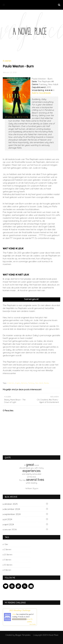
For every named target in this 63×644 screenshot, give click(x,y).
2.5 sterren (8, 555)
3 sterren (8, 560)
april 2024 (26, 524)
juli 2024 (26, 519)
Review (46, 383)
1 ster (6, 544)
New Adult (39, 383)
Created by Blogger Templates (18, 635)
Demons (24, 383)
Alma (14, 614)
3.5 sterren (8, 565)
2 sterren (8, 549)
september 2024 (26, 514)
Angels (17, 383)
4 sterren (11, 383)
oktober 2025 (26, 504)
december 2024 (26, 509)
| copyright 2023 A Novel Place (46, 635)
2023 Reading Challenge (20, 610)
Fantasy (31, 383)
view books (33, 624)
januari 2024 (26, 530)
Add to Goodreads (41, 93)
